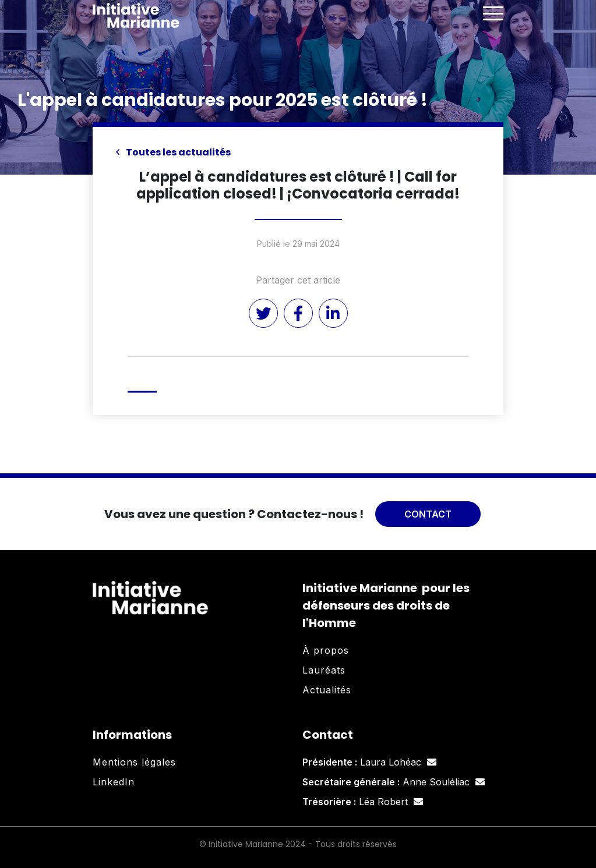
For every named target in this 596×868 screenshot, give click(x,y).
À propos (326, 650)
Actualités (327, 690)
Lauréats (324, 670)
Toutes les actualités (173, 152)
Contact (428, 514)
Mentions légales (134, 762)
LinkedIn (114, 782)
